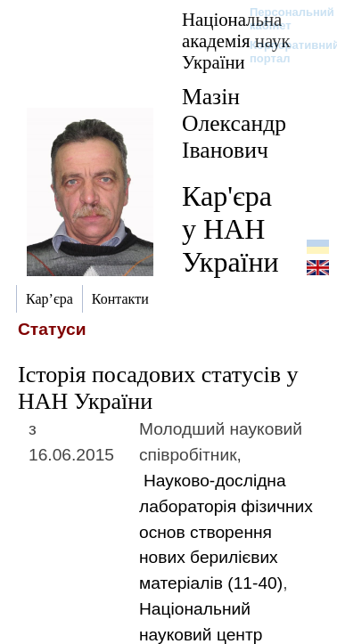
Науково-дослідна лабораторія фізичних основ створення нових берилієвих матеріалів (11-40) (226, 532)
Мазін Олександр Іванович (234, 123)
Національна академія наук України (236, 41)
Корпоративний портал (283, 52)
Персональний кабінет (283, 19)
